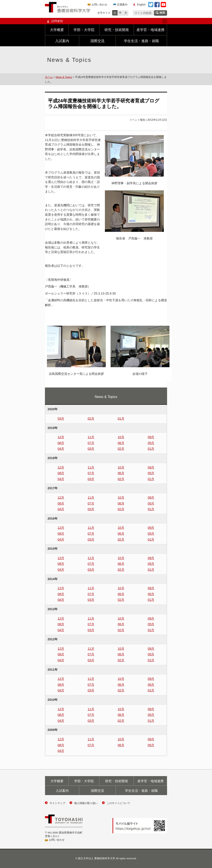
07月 (91, 443)
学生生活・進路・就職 (141, 41)
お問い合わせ (99, 5)
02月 (91, 418)
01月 (121, 418)
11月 (91, 437)
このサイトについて (118, 803)
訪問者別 (106, 21)
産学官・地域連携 (150, 30)
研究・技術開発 (117, 30)
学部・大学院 (84, 30)
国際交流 (97, 41)
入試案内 (62, 41)
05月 (151, 443)
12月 (61, 437)
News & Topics (64, 77)
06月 (121, 443)
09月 (151, 437)
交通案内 (122, 5)
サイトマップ (57, 803)
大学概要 (57, 30)
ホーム (49, 77)
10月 (121, 437)
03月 (61, 418)
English (141, 5)
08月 (61, 443)
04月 (61, 449)
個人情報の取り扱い (86, 803)
